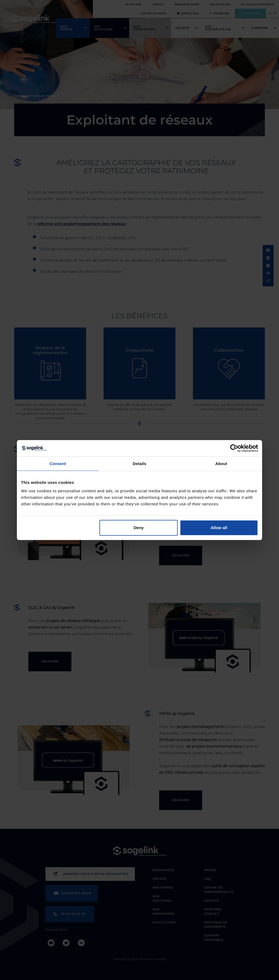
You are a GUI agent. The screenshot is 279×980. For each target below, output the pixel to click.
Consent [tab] (58, 464)
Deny (139, 528)
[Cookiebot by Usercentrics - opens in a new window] (234, 448)
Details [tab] (139, 464)
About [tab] (221, 464)
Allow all (219, 528)
